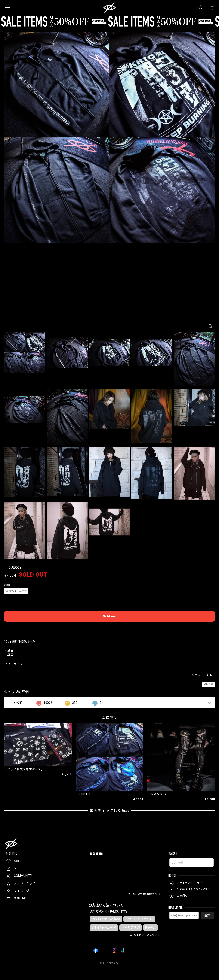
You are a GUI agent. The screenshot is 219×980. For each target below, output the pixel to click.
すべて (18, 703)
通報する (208, 684)
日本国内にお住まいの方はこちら (110, 627)
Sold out (109, 616)
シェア (211, 675)
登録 (207, 915)
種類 (7, 585)
